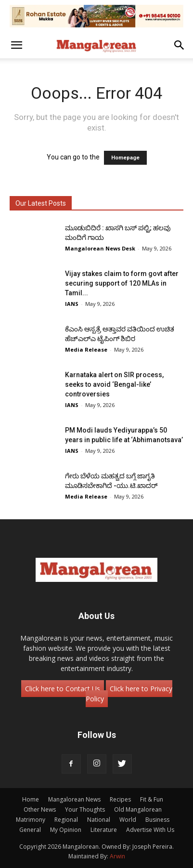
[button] (16, 45)
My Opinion (66, 830)
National (99, 820)
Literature (104, 830)
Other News (40, 809)
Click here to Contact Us (63, 689)
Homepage (125, 158)
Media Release (86, 349)
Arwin (117, 856)
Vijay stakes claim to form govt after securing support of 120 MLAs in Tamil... (122, 283)
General (30, 830)
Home (31, 799)
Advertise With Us (150, 830)
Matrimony (31, 820)
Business (157, 820)
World (128, 820)
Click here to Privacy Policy (129, 694)
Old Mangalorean (138, 809)
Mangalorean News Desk (100, 248)
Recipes (120, 799)
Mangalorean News (74, 799)
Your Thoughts (85, 809)
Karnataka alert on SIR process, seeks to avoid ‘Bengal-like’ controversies (114, 384)
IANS (72, 304)
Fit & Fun (152, 799)
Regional (66, 820)
